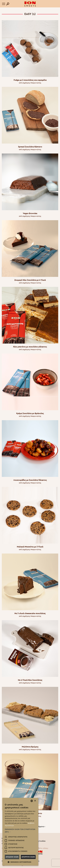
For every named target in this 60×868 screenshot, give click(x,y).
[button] (20, 831)
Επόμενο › (41, 827)
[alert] (20, 832)
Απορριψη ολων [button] (28, 857)
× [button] (35, 801)
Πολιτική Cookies (39, 841)
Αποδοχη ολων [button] (12, 857)
